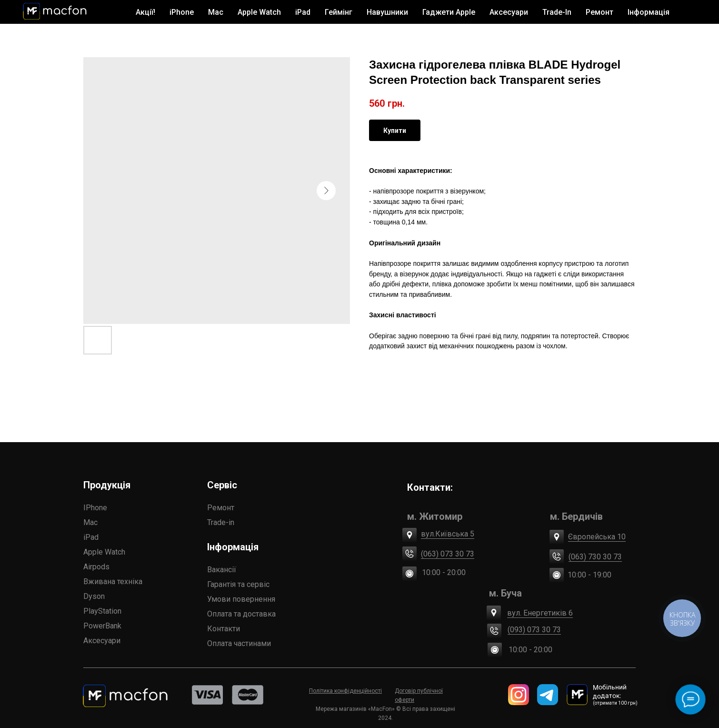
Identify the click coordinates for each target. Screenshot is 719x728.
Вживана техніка (113, 581)
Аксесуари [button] (509, 12)
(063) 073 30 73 (448, 554)
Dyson (94, 596)
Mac (90, 522)
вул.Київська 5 (448, 534)
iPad (91, 537)
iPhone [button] (182, 12)
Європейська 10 (597, 537)
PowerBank (102, 626)
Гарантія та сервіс (238, 584)
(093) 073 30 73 (534, 630)
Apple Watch (104, 552)
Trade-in (221, 522)
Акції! (145, 12)
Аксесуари (102, 641)
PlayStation (102, 611)
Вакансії (222, 570)
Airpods (96, 567)
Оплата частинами (239, 643)
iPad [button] (303, 12)
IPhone (95, 508)
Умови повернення (241, 599)
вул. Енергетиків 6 (540, 613)
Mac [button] (216, 12)
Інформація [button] (649, 12)
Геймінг (339, 12)
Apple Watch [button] (259, 12)
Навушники (387, 12)
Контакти (224, 629)
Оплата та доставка (241, 614)
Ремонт (599, 12)
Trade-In (557, 12)
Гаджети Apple (449, 12)
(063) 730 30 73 (595, 557)
